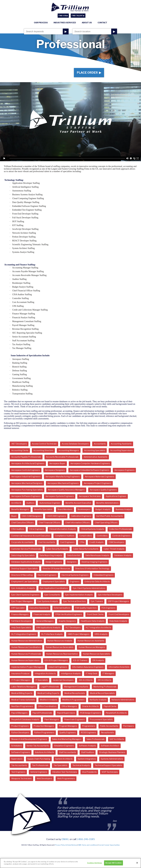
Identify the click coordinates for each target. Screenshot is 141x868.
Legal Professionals (50, 687)
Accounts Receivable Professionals (62, 457)
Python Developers (20, 733)
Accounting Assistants (121, 444)
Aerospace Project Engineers (97, 483)
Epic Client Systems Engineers (25, 595)
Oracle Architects (90, 706)
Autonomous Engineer (50, 503)
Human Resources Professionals (26, 654)
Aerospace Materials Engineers (99, 477)
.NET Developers (19, 444)
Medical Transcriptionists (23, 700)
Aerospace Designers (55, 470)
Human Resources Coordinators (26, 647)
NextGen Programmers (22, 706)
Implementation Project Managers (27, 667)
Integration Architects (45, 674)
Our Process (41, 23)
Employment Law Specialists (24, 582)
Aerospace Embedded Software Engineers (90, 470)
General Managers (45, 621)
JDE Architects (104, 680)
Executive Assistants (39, 608)
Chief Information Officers (77, 523)
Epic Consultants (52, 595)
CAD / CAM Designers (32, 516)
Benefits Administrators (107, 503)
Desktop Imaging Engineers (94, 562)
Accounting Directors (43, 450)
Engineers (75, 582)
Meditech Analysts (49, 700)
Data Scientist (74, 555)
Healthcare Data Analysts (93, 621)
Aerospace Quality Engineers (103, 490)
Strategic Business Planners (112, 752)
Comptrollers (86, 536)
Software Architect (110, 746)
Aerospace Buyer (57, 463)
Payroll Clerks (110, 706)
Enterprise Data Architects (97, 582)
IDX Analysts (98, 660)
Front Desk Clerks (95, 614)
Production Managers (44, 726)
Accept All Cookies (114, 864)
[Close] (137, 864)
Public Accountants (109, 726)
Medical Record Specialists (102, 693)
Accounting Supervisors (121, 450)
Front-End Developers (119, 614)
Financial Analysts (42, 614)
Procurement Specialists (101, 720)
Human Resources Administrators (27, 641)
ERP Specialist (18, 608)
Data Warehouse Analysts (97, 555)
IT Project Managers (21, 680)
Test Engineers (18, 772)
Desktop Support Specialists (24, 569)
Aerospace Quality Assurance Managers (66, 490)
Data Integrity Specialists (23, 555)
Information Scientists (119, 667)
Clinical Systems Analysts (93, 529)
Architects (16, 503)
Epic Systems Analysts (48, 601)
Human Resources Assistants (91, 641)
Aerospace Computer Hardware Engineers (90, 463)
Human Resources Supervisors (25, 660)
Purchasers (129, 726)
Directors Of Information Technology (92, 569)
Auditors (30, 503)
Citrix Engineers (37, 529)
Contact (102, 23)
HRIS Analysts (101, 634)
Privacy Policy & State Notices (66, 845)
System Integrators (87, 759)
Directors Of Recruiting (22, 575)
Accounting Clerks (20, 450)
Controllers (102, 536)
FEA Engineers (108, 608)
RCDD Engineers (88, 733)
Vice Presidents (89, 772)
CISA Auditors (18, 529)
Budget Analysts (103, 509)
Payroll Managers (19, 713)
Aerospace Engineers (124, 470)
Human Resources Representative (62, 654)
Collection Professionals (120, 529)
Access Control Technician (44, 444)
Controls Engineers (121, 536)
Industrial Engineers (58, 667)
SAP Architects (117, 739)
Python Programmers (44, 733)
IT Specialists (42, 680)
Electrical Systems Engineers (75, 575)
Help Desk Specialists (21, 628)
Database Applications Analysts (26, 562)
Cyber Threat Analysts (114, 549)
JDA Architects (86, 680)
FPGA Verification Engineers (69, 614)
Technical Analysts (81, 765)
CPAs (82, 542)
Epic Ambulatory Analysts (23, 588)
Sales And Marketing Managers (67, 739)
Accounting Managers (69, 450)
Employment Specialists (54, 582)
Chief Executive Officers (22, 523)
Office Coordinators (47, 706)
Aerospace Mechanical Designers (27, 483)
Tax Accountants (19, 765)
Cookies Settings (95, 864)
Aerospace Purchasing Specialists (27, 490)
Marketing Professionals (105, 687)
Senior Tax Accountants (38, 746)
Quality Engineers (68, 733)
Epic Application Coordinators (54, 588)
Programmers (89, 726)
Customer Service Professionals (26, 549)
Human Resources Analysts (60, 641)
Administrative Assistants (95, 457)
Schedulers (16, 746)
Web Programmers (66, 779)
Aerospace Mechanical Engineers (63, 483)
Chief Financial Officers (49, 523)
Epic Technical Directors (74, 601)
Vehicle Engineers (39, 772)
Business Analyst (123, 509)
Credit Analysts (96, 542)
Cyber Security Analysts (57, 549)
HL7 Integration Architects (98, 628)
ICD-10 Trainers (80, 660)
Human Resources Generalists (60, 647)
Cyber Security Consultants (86, 549)
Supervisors (17, 759)
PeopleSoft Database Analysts (25, 720)
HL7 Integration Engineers (24, 634)
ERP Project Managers (118, 601)
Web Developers (44, 779)
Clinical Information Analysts (63, 529)
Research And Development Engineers (29, 739)
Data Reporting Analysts (51, 555)
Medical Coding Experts (48, 693)
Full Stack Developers (21, 621)
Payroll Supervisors (66, 713)
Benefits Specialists (43, 509)
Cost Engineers (67, 542)
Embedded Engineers (104, 575)
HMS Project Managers (79, 634)
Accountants (100, 444)
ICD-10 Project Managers (56, 660)
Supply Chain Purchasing (39, 759)
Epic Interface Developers (110, 595)
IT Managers (108, 674)
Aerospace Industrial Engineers (26, 477)
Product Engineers (20, 726)
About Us (87, 23)
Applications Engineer (116, 496)
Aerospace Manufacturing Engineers (63, 477)
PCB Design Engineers (90, 713)
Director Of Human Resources (56, 569)
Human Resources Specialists (96, 654)
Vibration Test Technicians (65, 772)
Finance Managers (20, 614)
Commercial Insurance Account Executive (31, 536)
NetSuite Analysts (98, 700)
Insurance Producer (20, 674)
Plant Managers (52, 720)
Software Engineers (21, 752)
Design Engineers (54, 562)
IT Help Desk (92, 674)
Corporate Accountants (22, 542)
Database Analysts (123, 555)
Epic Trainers (97, 601)
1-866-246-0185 (86, 839)
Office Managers (69, 706)
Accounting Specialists (95, 450)
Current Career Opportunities (109, 845)
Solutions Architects (44, 752)
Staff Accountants (68, 752)
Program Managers (68, 726)
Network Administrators (123, 700)
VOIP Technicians (110, 772)
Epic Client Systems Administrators (89, 588)
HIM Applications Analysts (48, 628)
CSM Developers (116, 542)
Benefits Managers (20, 509)
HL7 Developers (73, 628)
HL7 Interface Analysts (52, 634)
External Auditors (62, 608)
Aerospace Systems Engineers (60, 496)
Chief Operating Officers (106, 523)
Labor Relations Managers (23, 687)
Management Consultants (76, 687)
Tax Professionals (40, 765)
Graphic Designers (67, 621)
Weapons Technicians (21, 779)
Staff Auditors (88, 752)
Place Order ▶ (89, 73)
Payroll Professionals (42, 713)
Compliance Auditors (65, 536)
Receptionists (108, 733)
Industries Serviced (65, 23)
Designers (72, 562)
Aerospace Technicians (90, 496)
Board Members (65, 509)
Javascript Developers (63, 680)
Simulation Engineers (64, 746)
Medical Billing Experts (22, 693)
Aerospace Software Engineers (26, 496)
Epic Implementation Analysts (79, 595)
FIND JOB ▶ (63, 16)
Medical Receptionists (75, 693)
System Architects (64, 759)
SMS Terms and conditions (88, 845)
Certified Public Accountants (110, 516)
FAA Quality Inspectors (86, 608)
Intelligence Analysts (71, 674)
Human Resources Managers (92, 647)
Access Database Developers (75, 444)
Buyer (14, 516)
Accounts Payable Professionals (26, 457)
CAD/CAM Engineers (56, 516)
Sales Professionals (96, 739)
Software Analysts (87, 746)
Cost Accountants (47, 542)
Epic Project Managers (22, 601)
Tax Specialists (60, 765)
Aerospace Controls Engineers (26, 470)
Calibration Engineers (81, 516)
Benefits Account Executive (78, 503)
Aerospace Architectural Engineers (28, 463)
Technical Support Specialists (108, 765)
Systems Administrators (112, 759)
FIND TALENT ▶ (78, 16)
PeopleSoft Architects (116, 713)
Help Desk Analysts (118, 621)
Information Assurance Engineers (88, 667)
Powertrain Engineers (74, 720)
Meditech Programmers (73, 700)
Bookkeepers (84, 509)
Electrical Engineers (47, 575)
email (65, 839)
